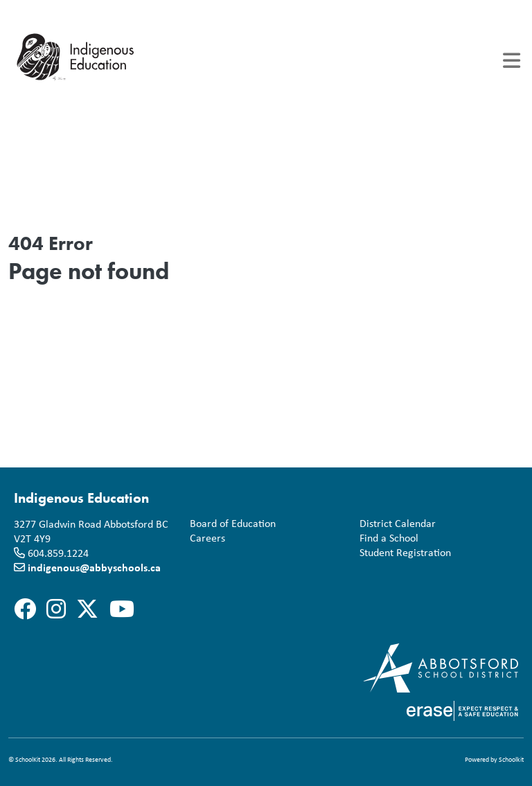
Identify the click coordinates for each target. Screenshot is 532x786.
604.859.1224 (58, 553)
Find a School (386, 538)
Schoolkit (511, 759)
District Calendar (395, 524)
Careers (205, 538)
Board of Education (230, 524)
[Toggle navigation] (512, 61)
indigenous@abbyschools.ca (94, 567)
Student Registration (402, 553)
